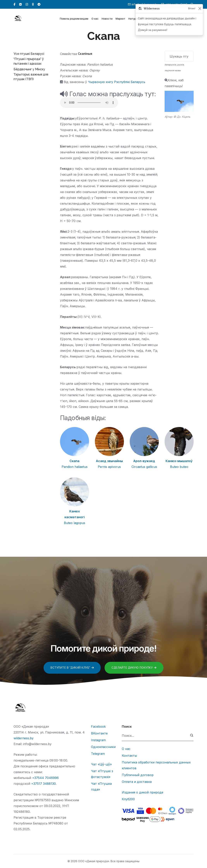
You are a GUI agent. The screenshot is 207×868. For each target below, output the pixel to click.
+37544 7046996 (45, 778)
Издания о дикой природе (143, 792)
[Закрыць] (200, 9)
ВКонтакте (99, 733)
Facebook (98, 726)
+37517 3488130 (43, 784)
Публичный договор (138, 775)
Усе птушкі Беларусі (29, 54)
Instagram (98, 740)
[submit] (192, 736)
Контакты (129, 756)
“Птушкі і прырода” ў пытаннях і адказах (29, 61)
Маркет (120, 19)
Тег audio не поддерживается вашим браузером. (89, 103)
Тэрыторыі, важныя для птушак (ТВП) (31, 77)
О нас (95, 19)
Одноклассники (103, 747)
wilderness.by (24, 738)
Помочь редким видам (74, 19)
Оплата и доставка (137, 782)
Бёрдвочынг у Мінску (29, 69)
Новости (107, 19)
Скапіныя (85, 54)
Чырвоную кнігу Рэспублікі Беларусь (117, 82)
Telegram (98, 754)
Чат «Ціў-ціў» (101, 764)
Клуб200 (128, 799)
